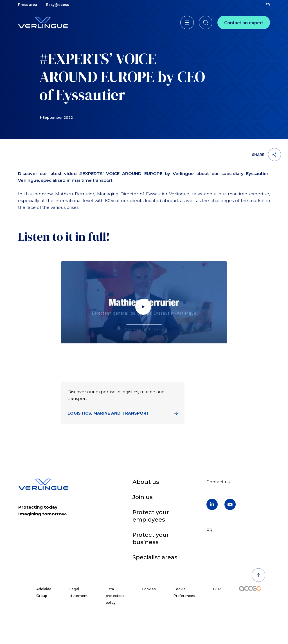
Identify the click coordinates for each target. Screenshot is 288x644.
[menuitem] (28, 5)
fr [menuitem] (268, 5)
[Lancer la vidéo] (144, 308)
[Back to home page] (43, 23)
